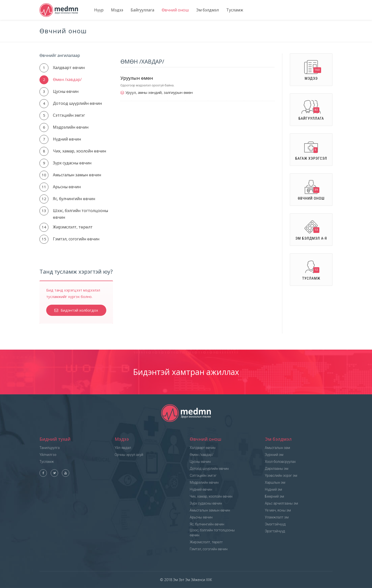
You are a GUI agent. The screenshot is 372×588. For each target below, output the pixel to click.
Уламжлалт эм (277, 517)
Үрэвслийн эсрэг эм (281, 476)
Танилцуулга (50, 448)
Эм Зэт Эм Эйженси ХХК (192, 580)
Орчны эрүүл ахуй (129, 455)
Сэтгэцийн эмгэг (69, 115)
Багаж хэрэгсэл (311, 150)
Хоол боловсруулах (280, 462)
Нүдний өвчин (67, 139)
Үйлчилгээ (48, 455)
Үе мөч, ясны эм (278, 510)
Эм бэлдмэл (207, 10)
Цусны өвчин (66, 91)
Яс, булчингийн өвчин (74, 199)
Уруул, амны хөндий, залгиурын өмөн (159, 92)
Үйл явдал (123, 448)
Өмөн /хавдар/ (67, 79)
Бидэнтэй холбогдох (76, 310)
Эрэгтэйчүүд (275, 531)
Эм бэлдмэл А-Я (311, 230)
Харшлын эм (275, 482)
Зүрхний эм (274, 455)
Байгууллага (142, 10)
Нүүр (99, 10)
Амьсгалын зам (278, 448)
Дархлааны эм (277, 469)
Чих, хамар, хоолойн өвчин (79, 151)
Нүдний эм (274, 489)
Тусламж (235, 10)
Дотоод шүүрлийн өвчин (77, 103)
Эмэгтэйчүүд (275, 524)
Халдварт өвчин (69, 68)
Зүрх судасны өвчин (72, 163)
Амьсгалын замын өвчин (77, 175)
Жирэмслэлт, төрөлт (73, 227)
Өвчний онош (175, 10)
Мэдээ (117, 10)
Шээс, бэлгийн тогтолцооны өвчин (212, 533)
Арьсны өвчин (67, 187)
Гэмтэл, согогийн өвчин (76, 239)
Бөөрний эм (275, 496)
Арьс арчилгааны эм (282, 503)
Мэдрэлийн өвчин (71, 127)
